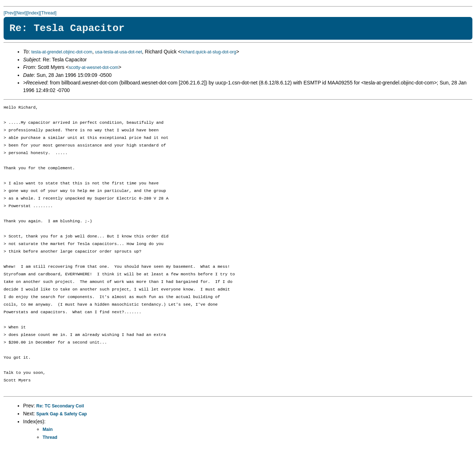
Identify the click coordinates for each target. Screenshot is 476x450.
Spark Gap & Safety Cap (62, 414)
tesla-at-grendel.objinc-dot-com (62, 52)
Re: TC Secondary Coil (60, 406)
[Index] (33, 13)
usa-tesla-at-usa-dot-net (118, 52)
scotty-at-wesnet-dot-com (93, 67)
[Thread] (48, 13)
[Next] (21, 13)
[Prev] (9, 13)
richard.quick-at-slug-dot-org (208, 52)
